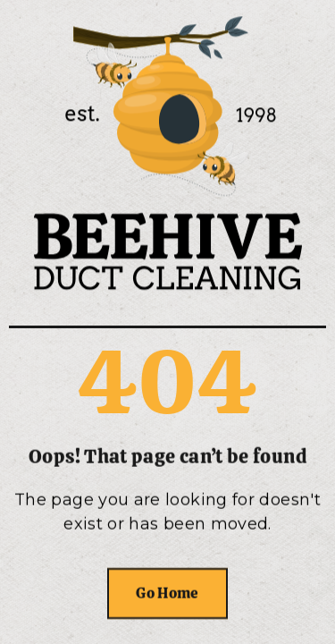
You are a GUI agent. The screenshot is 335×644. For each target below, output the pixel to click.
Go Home (167, 593)
